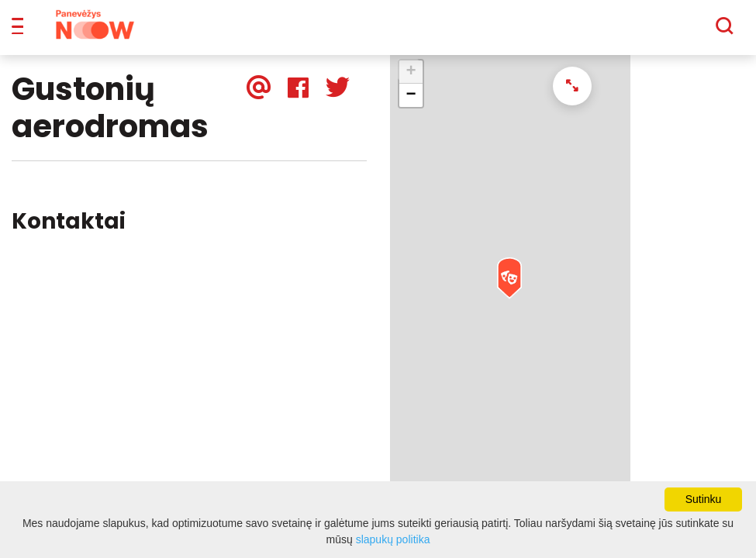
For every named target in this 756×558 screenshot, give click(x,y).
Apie (398, 31)
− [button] (411, 106)
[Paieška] (682, 32)
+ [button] (411, 83)
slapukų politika (393, 539)
